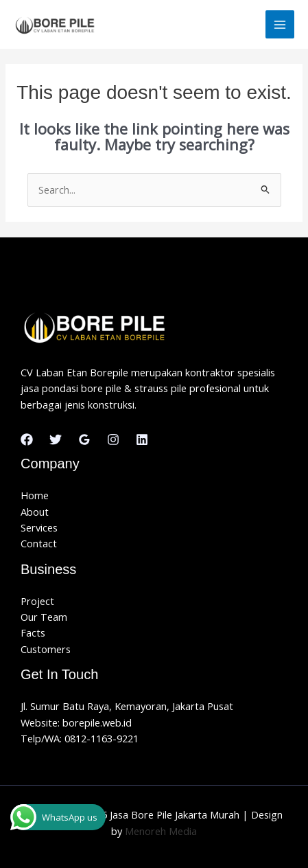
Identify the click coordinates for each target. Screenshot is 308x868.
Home (35, 495)
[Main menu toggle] (280, 25)
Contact (39, 543)
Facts (33, 632)
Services (39, 527)
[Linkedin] (142, 439)
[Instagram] (113, 439)
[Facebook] (27, 439)
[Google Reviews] (84, 439)
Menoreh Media (161, 831)
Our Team (44, 617)
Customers (46, 649)
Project (37, 601)
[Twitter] (56, 439)
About (35, 512)
